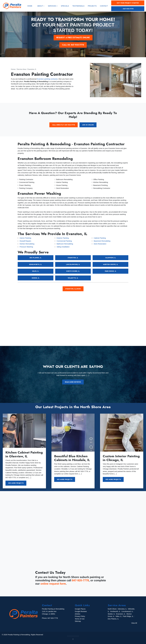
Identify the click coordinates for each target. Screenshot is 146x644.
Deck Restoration (100, 244)
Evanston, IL (32, 69)
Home (13, 69)
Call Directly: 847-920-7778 (64, 125)
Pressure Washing (26, 247)
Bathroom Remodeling (65, 244)
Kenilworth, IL (35, 264)
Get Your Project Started (128, 3)
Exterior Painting (63, 238)
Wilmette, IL (73, 278)
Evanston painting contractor (47, 79)
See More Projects (16, 483)
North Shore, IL (73, 271)
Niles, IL (35, 271)
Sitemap (78, 621)
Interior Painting (25, 238)
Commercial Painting (64, 241)
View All (134, 623)
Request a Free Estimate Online (73, 38)
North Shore (112, 609)
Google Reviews (81, 611)
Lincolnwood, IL (73, 264)
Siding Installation (63, 247)
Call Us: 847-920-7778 (73, 45)
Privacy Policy (80, 616)
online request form (53, 584)
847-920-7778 (128, 9)
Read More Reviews (73, 382)
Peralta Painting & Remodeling (19, 635)
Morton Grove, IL (111, 264)
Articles (78, 614)
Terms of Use (80, 619)
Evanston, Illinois (73, 289)
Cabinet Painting (100, 238)
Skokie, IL (36, 278)
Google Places (80, 609)
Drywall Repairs (25, 241)
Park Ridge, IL (111, 271)
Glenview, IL (111, 258)
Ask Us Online (88, 125)
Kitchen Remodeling (27, 244)
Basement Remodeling (102, 241)
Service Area (21, 69)
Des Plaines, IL (35, 258)
